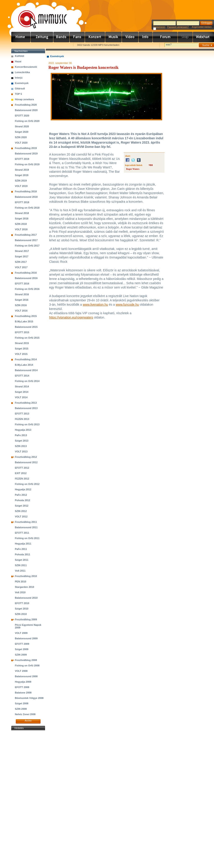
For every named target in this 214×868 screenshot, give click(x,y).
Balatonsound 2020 (26, 110)
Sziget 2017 (22, 256)
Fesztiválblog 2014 (26, 359)
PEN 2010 (20, 582)
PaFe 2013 (21, 435)
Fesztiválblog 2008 (26, 660)
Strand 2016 (22, 294)
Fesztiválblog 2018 (26, 191)
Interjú (19, 78)
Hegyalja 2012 (23, 489)
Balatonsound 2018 (26, 197)
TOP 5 (18, 94)
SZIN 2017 (21, 262)
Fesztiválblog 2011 (26, 522)
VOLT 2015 (21, 354)
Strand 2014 (22, 386)
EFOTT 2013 (22, 414)
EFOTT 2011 (22, 533)
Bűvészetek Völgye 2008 (29, 698)
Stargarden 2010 (25, 587)
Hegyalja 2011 (23, 544)
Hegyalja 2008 (23, 682)
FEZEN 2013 (22, 419)
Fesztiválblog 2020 (26, 105)
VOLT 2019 (21, 186)
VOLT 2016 (21, 311)
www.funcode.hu (127, 305)
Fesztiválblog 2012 (26, 457)
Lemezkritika (22, 72)
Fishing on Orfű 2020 (27, 121)
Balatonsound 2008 (26, 676)
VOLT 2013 (21, 451)
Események (22, 83)
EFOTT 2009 (22, 644)
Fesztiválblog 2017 (26, 235)
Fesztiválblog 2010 (26, 576)
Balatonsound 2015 (26, 327)
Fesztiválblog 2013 (26, 403)
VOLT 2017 (21, 267)
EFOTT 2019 (22, 159)
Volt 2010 (20, 592)
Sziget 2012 (22, 506)
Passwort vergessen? (178, 27)
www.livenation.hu (95, 305)
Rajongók (77, 37)
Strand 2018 (22, 213)
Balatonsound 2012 (26, 462)
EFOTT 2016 (22, 284)
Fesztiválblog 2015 (26, 316)
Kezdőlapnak (40, 45)
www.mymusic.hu (39, 15)
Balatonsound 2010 (26, 598)
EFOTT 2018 (22, 202)
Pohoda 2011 (23, 554)
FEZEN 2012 (22, 479)
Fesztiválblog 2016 (26, 273)
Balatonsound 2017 (26, 240)
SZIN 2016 (21, 305)
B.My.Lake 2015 (24, 321)
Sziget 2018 (22, 219)
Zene (114, 37)
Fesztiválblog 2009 (26, 619)
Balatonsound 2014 (26, 370)
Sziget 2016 (22, 300)
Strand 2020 (22, 126)
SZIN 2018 (21, 224)
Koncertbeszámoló (26, 67)
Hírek (42, 37)
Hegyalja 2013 (23, 430)
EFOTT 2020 (22, 116)
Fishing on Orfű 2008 (27, 666)
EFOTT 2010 (22, 603)
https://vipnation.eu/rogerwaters (71, 317)
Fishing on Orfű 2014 (27, 381)
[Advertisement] (28, 799)
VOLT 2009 (21, 633)
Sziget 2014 (22, 392)
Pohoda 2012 (23, 500)
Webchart (203, 37)
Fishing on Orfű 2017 (27, 246)
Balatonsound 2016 (26, 278)
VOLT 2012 (21, 517)
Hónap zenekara (24, 99)
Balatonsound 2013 (26, 408)
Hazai (18, 61)
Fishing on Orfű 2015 (27, 338)
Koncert (95, 37)
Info (146, 37)
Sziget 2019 (22, 175)
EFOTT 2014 (22, 376)
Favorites (20, 45)
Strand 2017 (22, 251)
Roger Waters (133, 169)
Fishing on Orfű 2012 (27, 484)
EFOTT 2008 (22, 687)
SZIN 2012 (21, 511)
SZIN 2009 (21, 655)
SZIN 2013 (21, 446)
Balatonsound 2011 (26, 527)
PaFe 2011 (21, 549)
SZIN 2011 (21, 565)
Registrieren (159, 27)
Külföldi (19, 56)
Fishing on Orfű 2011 (27, 538)
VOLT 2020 (21, 143)
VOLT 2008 (21, 671)
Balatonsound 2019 (26, 154)
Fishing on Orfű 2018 (27, 208)
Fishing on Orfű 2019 (27, 164)
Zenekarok (61, 37)
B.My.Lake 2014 (24, 365)
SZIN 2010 (21, 614)
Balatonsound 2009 (26, 638)
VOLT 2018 (21, 229)
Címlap (21, 37)
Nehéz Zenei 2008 (25, 714)
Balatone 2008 (23, 693)
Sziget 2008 (22, 703)
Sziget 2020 (22, 132)
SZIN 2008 (21, 709)
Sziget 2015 (22, 349)
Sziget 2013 (22, 441)
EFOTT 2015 (22, 332)
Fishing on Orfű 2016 (27, 289)
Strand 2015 (22, 343)
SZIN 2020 (21, 137)
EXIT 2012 (21, 473)
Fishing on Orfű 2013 (27, 424)
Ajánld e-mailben (59, 45)
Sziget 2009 (22, 649)
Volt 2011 (20, 571)
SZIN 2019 (21, 181)
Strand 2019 (22, 170)
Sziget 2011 (22, 560)
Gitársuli (20, 88)
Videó (130, 37)
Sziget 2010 (22, 609)
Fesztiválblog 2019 (26, 148)
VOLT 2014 (21, 397)
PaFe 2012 (21, 495)
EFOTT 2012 (22, 468)
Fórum (165, 37)
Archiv (28, 721)
